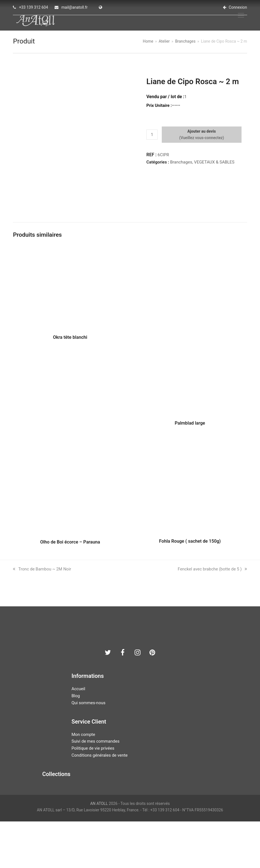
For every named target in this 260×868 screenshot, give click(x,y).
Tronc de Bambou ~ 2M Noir (42, 616)
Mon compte (83, 781)
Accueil (78, 735)
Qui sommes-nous (88, 749)
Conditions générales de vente (99, 802)
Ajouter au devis (202, 135)
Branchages (181, 165)
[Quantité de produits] (152, 138)
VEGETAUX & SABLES (214, 165)
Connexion (238, 7)
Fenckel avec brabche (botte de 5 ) (212, 616)
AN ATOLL (99, 850)
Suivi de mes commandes (95, 788)
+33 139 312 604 (34, 7)
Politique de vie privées (93, 795)
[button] (244, 17)
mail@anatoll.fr (74, 7)
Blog (76, 742)
